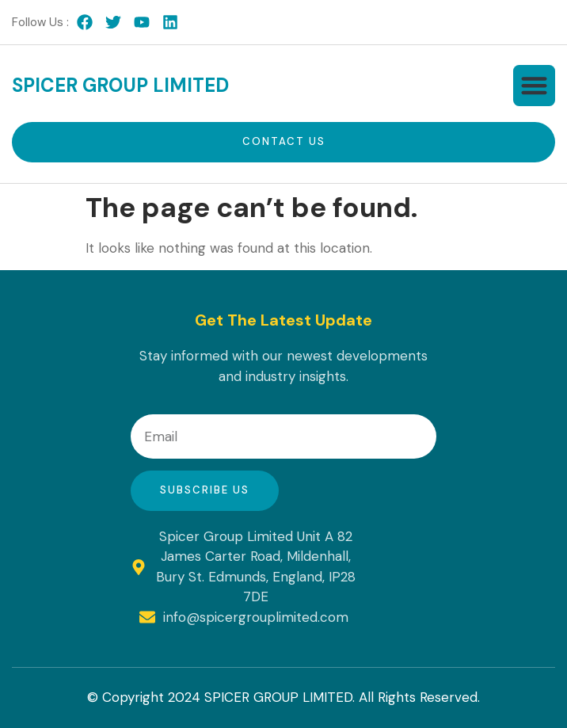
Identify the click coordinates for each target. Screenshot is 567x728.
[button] (534, 86)
